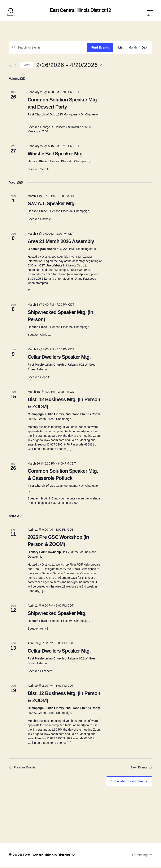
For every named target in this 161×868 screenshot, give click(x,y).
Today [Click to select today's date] (26, 65)
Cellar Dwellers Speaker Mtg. (59, 357)
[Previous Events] (10, 66)
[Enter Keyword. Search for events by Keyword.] (48, 48)
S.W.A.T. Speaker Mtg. (52, 204)
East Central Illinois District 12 (80, 10)
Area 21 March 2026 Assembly (61, 241)
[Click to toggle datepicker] (69, 65)
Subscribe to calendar (127, 782)
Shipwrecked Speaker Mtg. (57, 613)
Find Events (100, 48)
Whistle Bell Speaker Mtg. (56, 154)
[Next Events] (15, 66)
